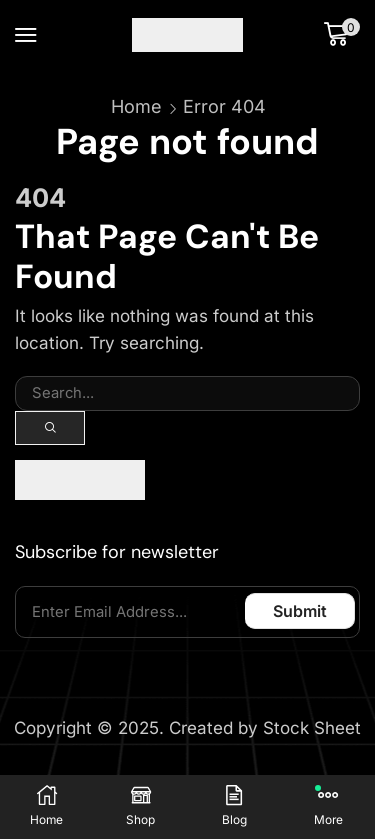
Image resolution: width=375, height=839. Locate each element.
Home (136, 106)
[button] (26, 35)
